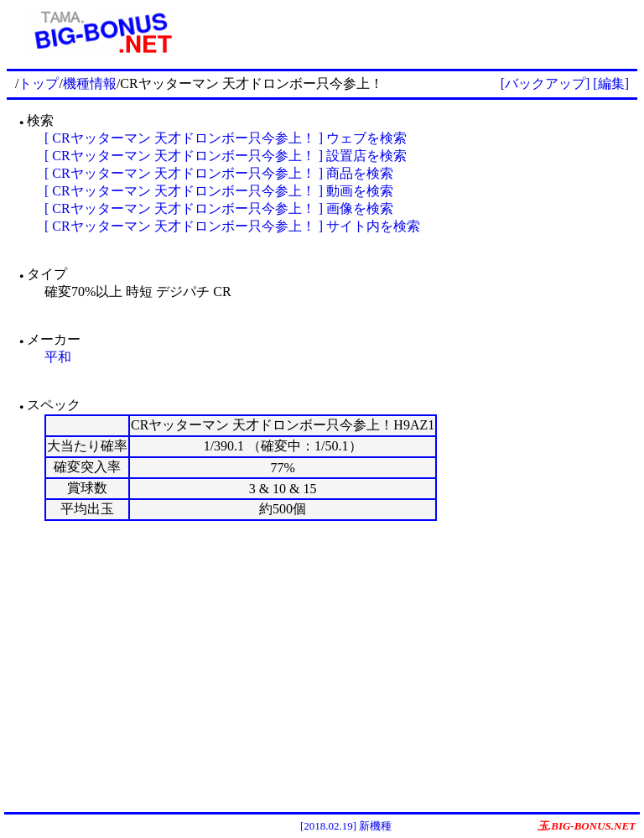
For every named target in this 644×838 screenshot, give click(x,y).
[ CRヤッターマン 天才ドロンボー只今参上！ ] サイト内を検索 (232, 226)
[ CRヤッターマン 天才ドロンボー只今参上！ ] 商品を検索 (219, 173)
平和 (58, 357)
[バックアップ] (545, 83)
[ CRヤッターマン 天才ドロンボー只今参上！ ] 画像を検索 (219, 208)
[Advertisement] (417, 32)
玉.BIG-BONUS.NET (587, 826)
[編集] (611, 83)
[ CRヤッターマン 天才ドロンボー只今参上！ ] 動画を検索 (219, 191)
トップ (39, 83)
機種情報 (90, 83)
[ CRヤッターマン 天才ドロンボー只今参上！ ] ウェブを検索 (226, 138)
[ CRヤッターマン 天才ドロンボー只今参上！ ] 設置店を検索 (226, 156)
